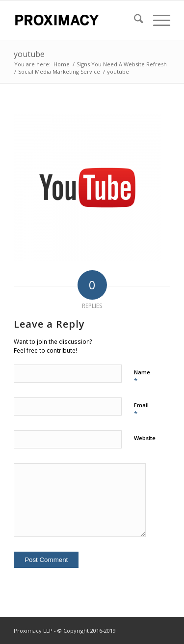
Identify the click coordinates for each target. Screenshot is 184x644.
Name (142, 377)
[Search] (134, 20)
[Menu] (157, 20)
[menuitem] (134, 20)
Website (145, 438)
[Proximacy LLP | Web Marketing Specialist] (76, 20)
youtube (29, 54)
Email (141, 410)
